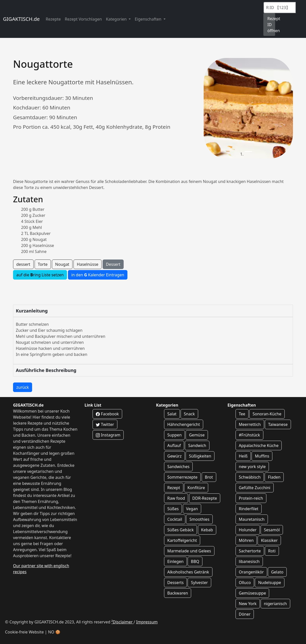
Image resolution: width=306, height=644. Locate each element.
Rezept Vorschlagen (83, 19)
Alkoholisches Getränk (188, 572)
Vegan (192, 509)
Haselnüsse (88, 264)
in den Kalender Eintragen (98, 275)
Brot (209, 477)
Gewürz (174, 456)
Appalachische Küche (259, 445)
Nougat (62, 264)
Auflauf (174, 445)
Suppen (174, 435)
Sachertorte (250, 551)
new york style (252, 467)
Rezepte (53, 19)
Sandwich (197, 445)
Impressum (147, 622)
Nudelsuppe (270, 583)
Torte (43, 264)
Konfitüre (196, 488)
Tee (242, 414)
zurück (23, 387)
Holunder (248, 530)
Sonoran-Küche (267, 414)
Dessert (113, 264)
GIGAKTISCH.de (21, 19)
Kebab (207, 530)
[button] (210, 108)
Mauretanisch (252, 519)
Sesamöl (272, 530)
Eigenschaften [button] (148, 19)
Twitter (105, 424)
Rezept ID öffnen (271, 25)
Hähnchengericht (184, 424)
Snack (189, 414)
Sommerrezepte (182, 477)
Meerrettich (250, 424)
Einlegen (175, 561)
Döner (245, 614)
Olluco (245, 583)
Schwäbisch (250, 477)
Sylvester (199, 583)
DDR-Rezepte (205, 498)
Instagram (108, 435)
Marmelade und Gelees (189, 551)
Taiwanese (278, 424)
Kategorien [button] (117, 19)
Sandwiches (178, 467)
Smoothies (199, 519)
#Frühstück (249, 435)
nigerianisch (275, 604)
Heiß (243, 456)
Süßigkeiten (200, 456)
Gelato (277, 572)
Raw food (176, 498)
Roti (272, 551)
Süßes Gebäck (180, 530)
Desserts (175, 583)
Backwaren (178, 593)
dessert (23, 264)
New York (248, 604)
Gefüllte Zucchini (255, 488)
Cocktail (175, 519)
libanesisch (249, 561)
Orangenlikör (251, 572)
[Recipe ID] (280, 8)
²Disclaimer (123, 622)
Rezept (174, 488)
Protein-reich (251, 498)
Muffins (262, 456)
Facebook (107, 414)
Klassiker (269, 540)
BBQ (195, 561)
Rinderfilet (249, 509)
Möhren (246, 540)
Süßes (173, 509)
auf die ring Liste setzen (40, 275)
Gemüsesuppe (252, 593)
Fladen (274, 477)
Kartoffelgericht (182, 540)
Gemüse (197, 435)
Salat (172, 414)
